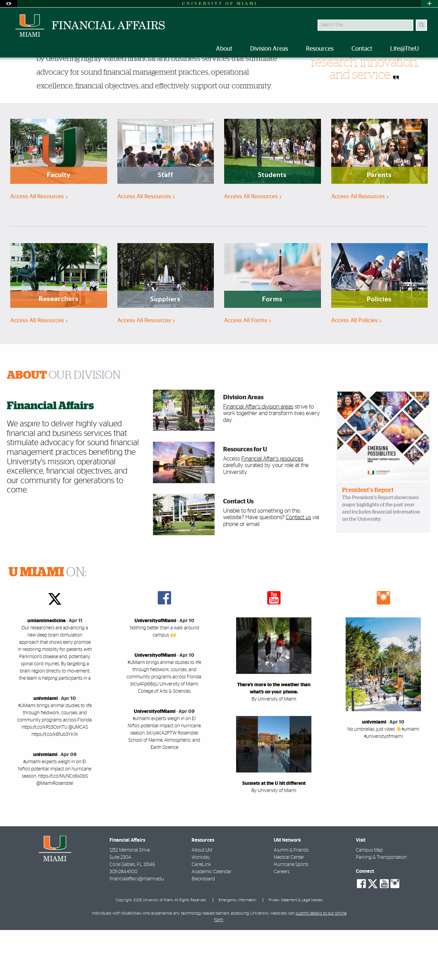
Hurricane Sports (291, 915)
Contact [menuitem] (362, 49)
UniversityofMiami (155, 671)
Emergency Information (237, 950)
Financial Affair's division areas (258, 457)
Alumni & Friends (291, 900)
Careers (282, 922)
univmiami (46, 749)
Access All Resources (39, 246)
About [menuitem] (224, 49)
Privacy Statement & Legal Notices (296, 950)
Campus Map (369, 900)
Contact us (298, 567)
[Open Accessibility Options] (9, 4)
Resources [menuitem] (320, 49)
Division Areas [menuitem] (269, 49)
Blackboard (203, 929)
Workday (201, 907)
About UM (202, 900)
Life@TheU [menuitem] (404, 49)
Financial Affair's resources (272, 509)
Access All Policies (356, 370)
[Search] (421, 25)
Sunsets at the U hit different (274, 833)
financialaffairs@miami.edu (137, 929)
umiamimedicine (47, 671)
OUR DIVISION (64, 425)
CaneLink (201, 915)
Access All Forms (247, 370)
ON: (48, 623)
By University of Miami (274, 749)
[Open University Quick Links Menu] (429, 4)
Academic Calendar (212, 922)
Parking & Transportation (381, 907)
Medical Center (289, 907)
